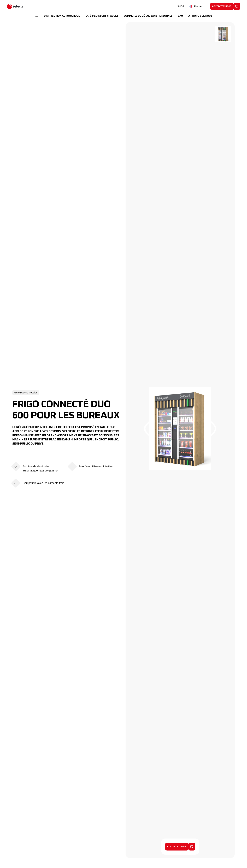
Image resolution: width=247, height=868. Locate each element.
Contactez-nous (177, 847)
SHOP (181, 6)
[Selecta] (15, 6)
